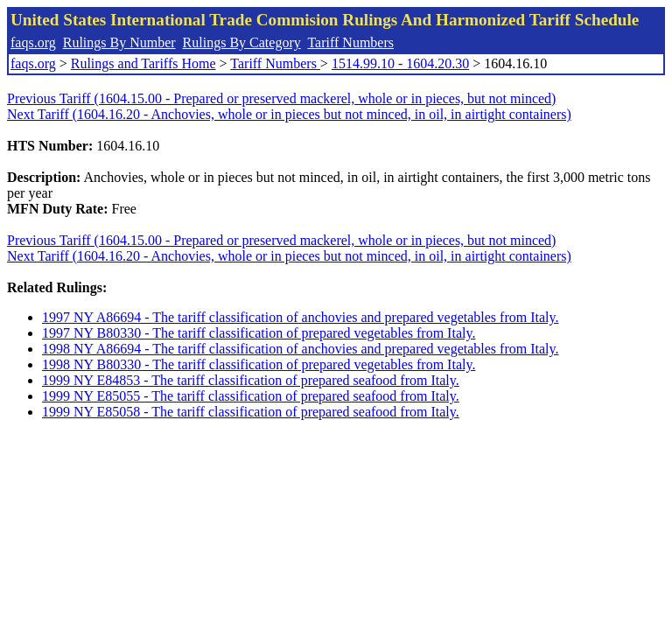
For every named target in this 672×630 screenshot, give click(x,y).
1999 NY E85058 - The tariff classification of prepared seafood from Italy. (251, 412)
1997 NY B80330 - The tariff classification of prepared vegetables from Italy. (259, 333)
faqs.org (33, 42)
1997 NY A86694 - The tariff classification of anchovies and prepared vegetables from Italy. (300, 317)
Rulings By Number (119, 42)
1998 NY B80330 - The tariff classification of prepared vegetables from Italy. (259, 364)
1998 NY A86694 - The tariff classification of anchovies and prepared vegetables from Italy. (300, 349)
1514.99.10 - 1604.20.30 (400, 63)
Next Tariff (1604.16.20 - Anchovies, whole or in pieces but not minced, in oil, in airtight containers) (289, 114)
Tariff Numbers (350, 42)
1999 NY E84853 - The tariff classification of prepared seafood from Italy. (251, 380)
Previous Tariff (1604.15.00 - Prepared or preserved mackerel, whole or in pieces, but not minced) (281, 98)
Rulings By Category (242, 42)
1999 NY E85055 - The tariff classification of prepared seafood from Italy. (251, 396)
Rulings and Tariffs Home (143, 63)
